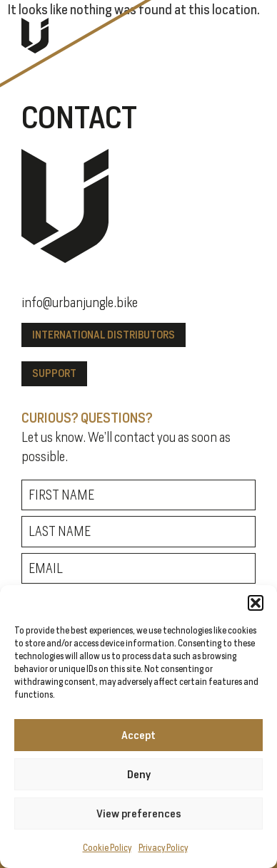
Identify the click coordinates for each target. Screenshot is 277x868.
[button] (256, 603)
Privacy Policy (163, 848)
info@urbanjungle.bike (80, 303)
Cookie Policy (107, 848)
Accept (138, 735)
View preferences (139, 813)
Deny (139, 774)
